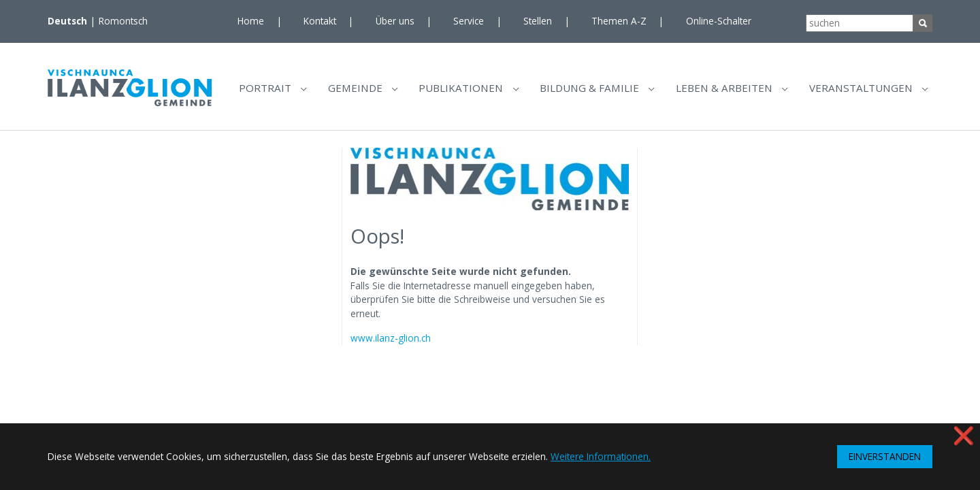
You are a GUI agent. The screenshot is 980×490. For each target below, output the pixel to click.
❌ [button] (964, 435)
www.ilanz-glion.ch (391, 343)
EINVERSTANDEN (885, 456)
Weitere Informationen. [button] (601, 456)
